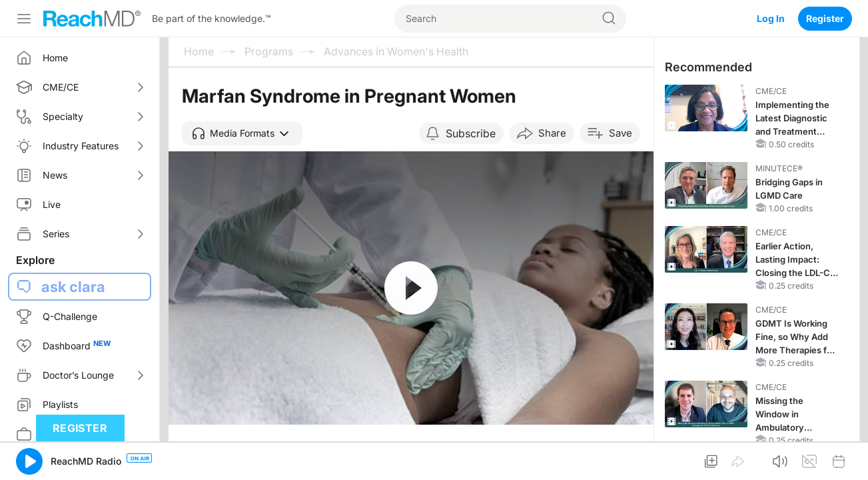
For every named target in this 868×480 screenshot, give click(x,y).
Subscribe (471, 133)
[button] (242, 133)
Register (825, 18)
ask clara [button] (73, 287)
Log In (771, 18)
